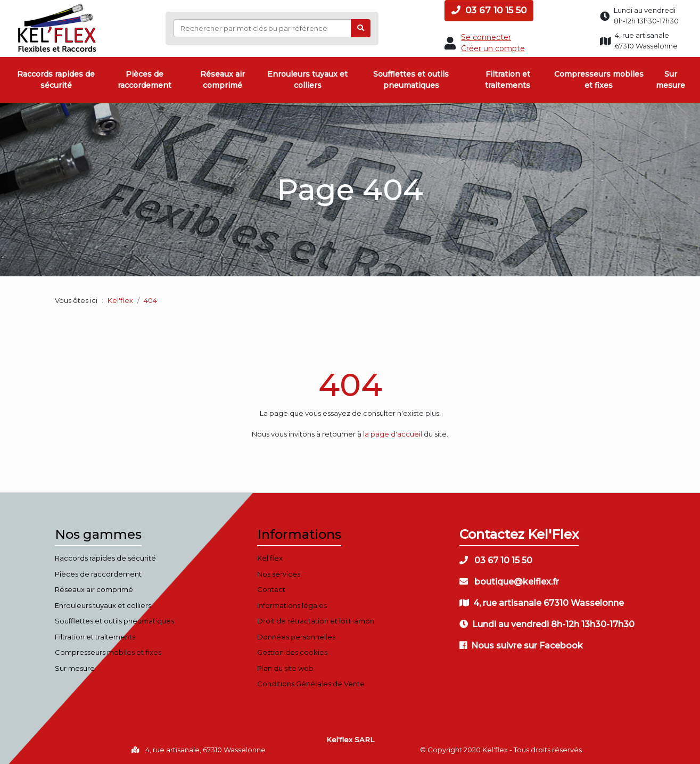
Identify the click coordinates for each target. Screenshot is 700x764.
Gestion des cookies (292, 652)
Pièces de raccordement (145, 80)
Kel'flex (120, 300)
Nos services (279, 574)
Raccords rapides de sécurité (56, 80)
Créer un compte (493, 48)
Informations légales (292, 605)
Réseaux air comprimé (223, 80)
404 (350, 385)
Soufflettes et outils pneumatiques (411, 80)
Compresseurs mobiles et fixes (599, 80)
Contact (271, 589)
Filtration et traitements (508, 80)
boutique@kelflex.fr (509, 582)
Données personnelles (296, 637)
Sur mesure (670, 80)
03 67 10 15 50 (489, 10)
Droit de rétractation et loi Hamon (316, 621)
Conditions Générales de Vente (311, 684)
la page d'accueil (393, 434)
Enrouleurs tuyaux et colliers (307, 80)
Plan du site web (285, 668)
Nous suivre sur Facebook (521, 646)
